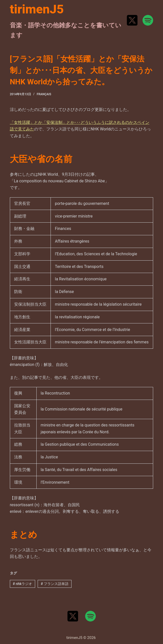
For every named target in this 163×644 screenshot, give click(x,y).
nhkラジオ (23, 584)
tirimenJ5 (37, 9)
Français (44, 94)
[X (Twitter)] (132, 20)
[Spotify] (148, 20)
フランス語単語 (55, 584)
